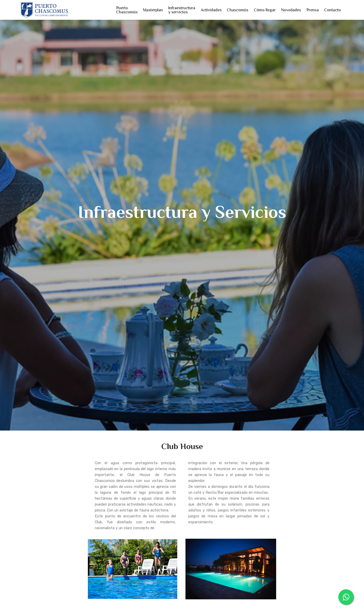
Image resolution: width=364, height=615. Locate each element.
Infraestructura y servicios (182, 10)
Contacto (333, 10)
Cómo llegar (265, 10)
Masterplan (153, 10)
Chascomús (238, 10)
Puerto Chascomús (127, 10)
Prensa (313, 10)
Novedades (291, 10)
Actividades (211, 10)
